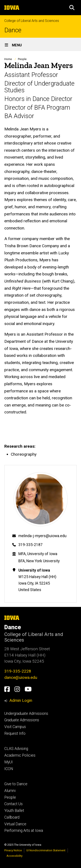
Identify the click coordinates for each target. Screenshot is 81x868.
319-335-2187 (30, 545)
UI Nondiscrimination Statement (46, 850)
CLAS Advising (16, 749)
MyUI (9, 762)
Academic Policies (20, 755)
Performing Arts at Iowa (24, 831)
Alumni (10, 791)
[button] (72, 8)
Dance (13, 30)
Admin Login (21, 700)
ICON (9, 769)
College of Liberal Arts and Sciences (32, 21)
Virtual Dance (15, 824)
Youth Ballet (14, 811)
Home (8, 59)
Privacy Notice (13, 850)
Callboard (12, 817)
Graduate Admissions (22, 720)
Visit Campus (15, 727)
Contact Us (13, 804)
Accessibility (14, 856)
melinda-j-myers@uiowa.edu (42, 536)
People (22, 59)
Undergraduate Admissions (26, 714)
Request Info (15, 733)
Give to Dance (16, 784)
